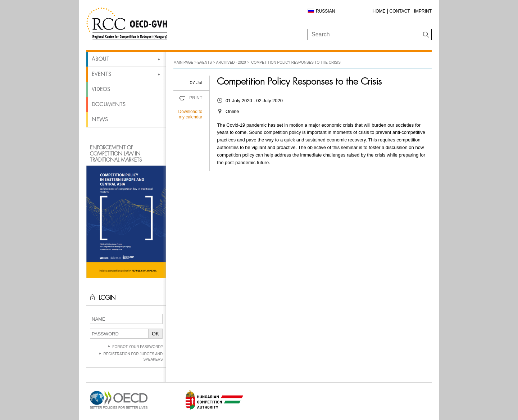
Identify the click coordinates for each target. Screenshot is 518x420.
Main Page (183, 62)
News (100, 119)
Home (379, 11)
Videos (101, 89)
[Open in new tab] (119, 409)
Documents (109, 104)
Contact (400, 11)
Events (101, 74)
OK (155, 334)
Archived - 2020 (231, 62)
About (101, 59)
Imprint (423, 11)
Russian (325, 11)
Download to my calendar (190, 114)
